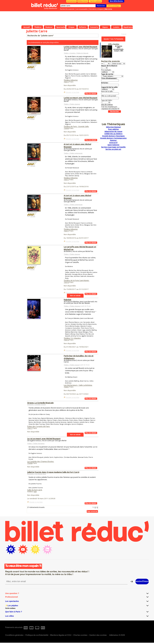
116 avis (33, 166)
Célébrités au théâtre (113, 134)
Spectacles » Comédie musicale (37, 405)
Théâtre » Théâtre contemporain (73, 153)
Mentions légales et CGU (61, 635)
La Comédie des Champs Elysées (40, 461)
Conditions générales (14, 635)
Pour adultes (113, 129)
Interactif (113, 143)
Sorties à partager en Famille (113, 147)
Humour (113, 140)
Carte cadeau (96, 1)
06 (35, 492)
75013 (66, 340)
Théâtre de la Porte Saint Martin (76, 280)
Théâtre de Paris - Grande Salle (76, 126)
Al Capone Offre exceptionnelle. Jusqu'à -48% (119, 48)
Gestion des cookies (98, 635)
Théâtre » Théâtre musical (72, 365)
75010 (66, 282)
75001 (66, 387)
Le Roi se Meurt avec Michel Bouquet (81, 47)
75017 (66, 82)
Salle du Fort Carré (35, 490)
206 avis (33, 69)
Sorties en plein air (113, 149)
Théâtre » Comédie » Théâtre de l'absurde (76, 53)
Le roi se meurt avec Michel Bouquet (44, 439)
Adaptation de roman (113, 131)
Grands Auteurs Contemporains (113, 138)
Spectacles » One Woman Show (37, 474)
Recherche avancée (67, 9)
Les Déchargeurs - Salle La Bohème (78, 385)
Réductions (83, 1)
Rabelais (67, 300)
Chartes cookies (80, 635)
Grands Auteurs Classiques (113, 136)
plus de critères (107, 104)
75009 (66, 128)
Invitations (71, 1)
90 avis (32, 269)
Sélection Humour (113, 127)
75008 (30, 463)
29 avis (32, 119)
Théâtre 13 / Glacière (72, 338)
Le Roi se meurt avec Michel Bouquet (81, 98)
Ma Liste (108, 9)
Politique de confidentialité (37, 635)
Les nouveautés (82, 9)
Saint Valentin (113, 145)
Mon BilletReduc (117, 1)
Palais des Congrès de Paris (38, 426)
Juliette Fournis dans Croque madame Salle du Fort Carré (53, 472)
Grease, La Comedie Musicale (40, 403)
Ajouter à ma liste (72, 92)
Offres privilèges (114, 6)
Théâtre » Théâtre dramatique (36, 444)
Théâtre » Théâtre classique (72, 104)
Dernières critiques (96, 9)
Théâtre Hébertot (71, 80)
